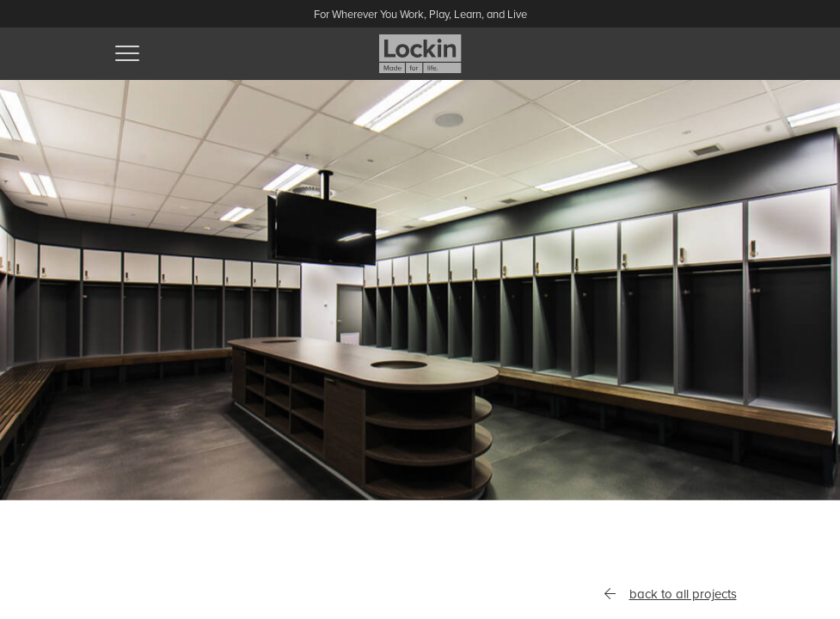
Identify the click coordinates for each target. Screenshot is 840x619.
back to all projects (669, 594)
